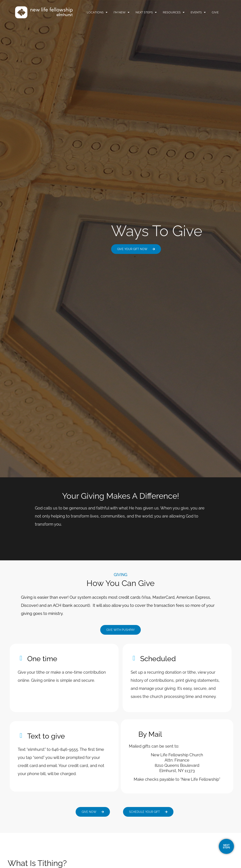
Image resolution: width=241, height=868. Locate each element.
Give (215, 12)
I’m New (122, 12)
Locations (97, 12)
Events (198, 12)
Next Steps (146, 12)
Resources (174, 12)
